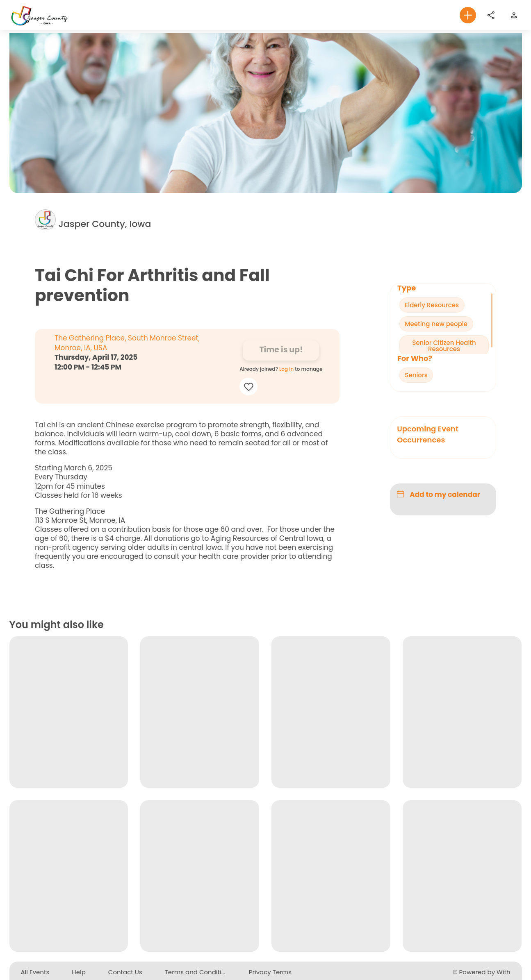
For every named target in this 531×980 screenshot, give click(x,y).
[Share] (491, 15)
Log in (286, 369)
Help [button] (79, 972)
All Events (35, 972)
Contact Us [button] (125, 972)
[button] (468, 15)
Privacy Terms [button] (270, 972)
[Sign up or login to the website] (514, 15)
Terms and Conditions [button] (199, 972)
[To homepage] (40, 15)
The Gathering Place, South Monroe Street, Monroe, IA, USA (127, 343)
